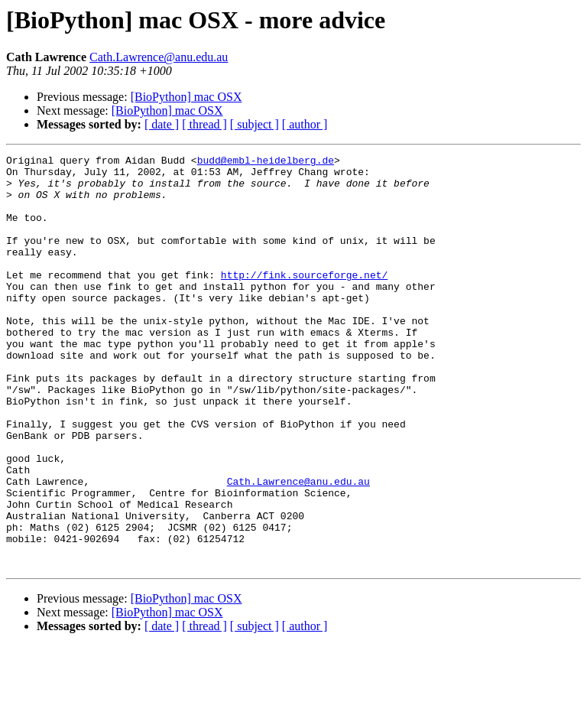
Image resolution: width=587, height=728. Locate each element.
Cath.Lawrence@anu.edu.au (159, 57)
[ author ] (305, 124)
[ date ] (162, 124)
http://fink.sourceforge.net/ (304, 300)
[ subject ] (255, 124)
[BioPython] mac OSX (186, 97)
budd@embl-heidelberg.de (266, 162)
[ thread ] (204, 124)
